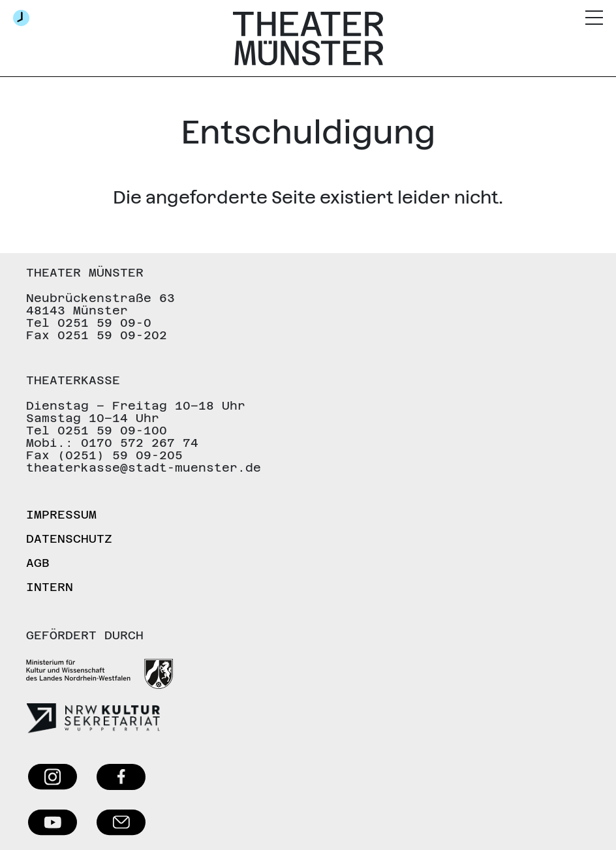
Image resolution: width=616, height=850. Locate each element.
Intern (50, 587)
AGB (38, 563)
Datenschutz (69, 539)
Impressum (61, 514)
